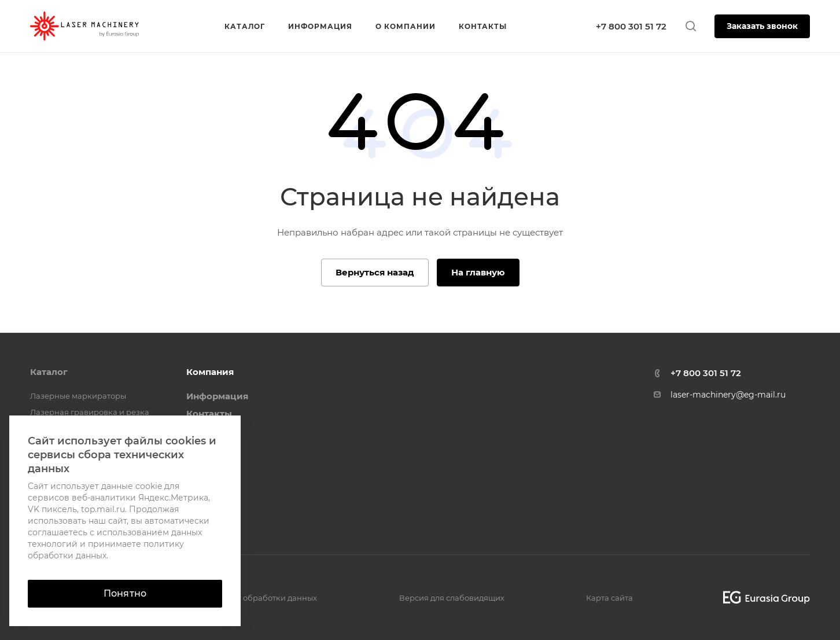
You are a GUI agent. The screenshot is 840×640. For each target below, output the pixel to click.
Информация (217, 396)
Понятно (125, 593)
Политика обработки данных (260, 598)
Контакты (209, 413)
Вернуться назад (375, 272)
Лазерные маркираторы (78, 396)
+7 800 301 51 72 (631, 26)
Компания (210, 372)
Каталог (49, 372)
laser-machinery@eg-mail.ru (728, 395)
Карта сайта (609, 598)
